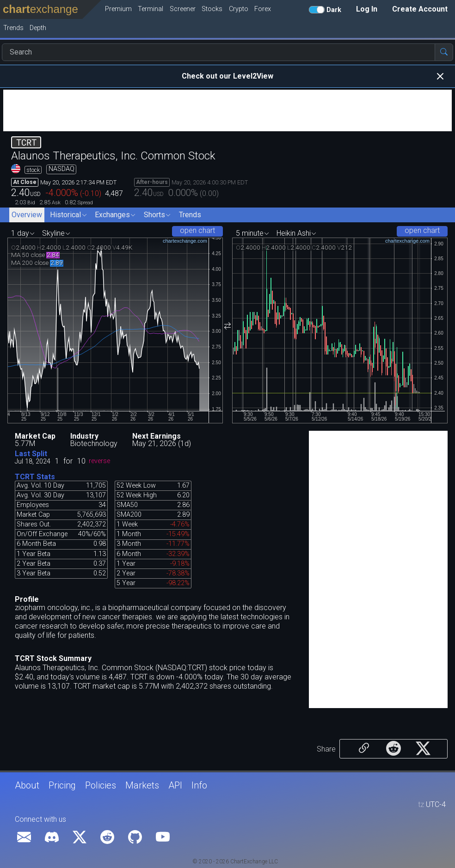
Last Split (31, 454)
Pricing (62, 785)
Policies (101, 785)
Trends (190, 215)
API (175, 785)
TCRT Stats (35, 477)
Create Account (420, 9)
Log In (367, 9)
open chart (197, 230)
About (27, 785)
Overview (27, 215)
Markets (142, 785)
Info (199, 785)
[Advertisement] (227, 110)
